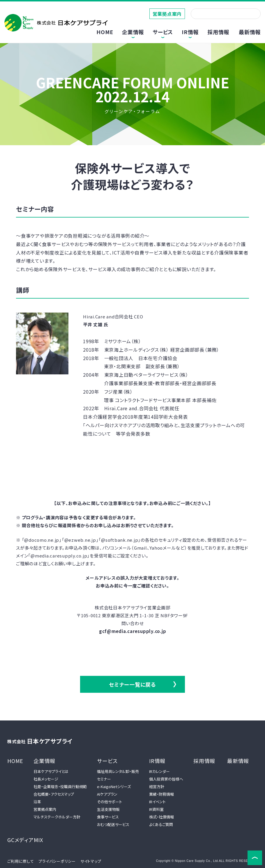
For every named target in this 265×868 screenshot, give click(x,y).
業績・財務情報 (161, 794)
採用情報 (218, 32)
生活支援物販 (108, 809)
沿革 (37, 802)
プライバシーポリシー (57, 861)
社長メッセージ (46, 779)
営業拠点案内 (167, 14)
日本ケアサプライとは (51, 771)
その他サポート (109, 802)
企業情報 (44, 761)
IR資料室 (156, 809)
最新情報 (250, 32)
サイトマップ (91, 861)
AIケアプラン (107, 794)
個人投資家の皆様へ (166, 779)
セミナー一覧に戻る (132, 684)
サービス (107, 761)
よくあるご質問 (161, 824)
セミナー (104, 779)
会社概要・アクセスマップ (54, 794)
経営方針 (157, 787)
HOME (105, 32)
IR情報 (157, 761)
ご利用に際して (21, 861)
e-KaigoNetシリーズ (114, 787)
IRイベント (157, 802)
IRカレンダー (159, 771)
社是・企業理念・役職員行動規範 (60, 787)
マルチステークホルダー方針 (57, 817)
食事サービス (108, 817)
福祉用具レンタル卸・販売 (118, 771)
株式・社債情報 (161, 817)
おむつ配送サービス (113, 824)
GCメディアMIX (25, 840)
